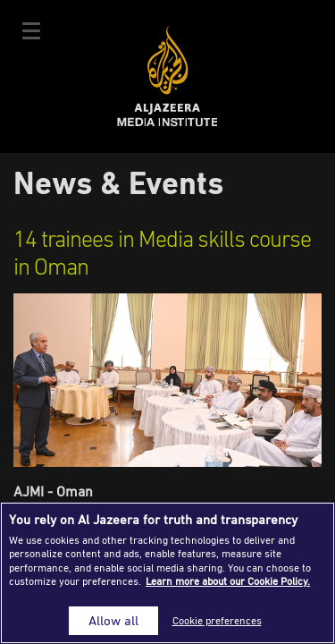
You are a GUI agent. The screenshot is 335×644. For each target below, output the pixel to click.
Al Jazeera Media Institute (167, 76)
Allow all (113, 620)
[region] (167, 573)
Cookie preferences (217, 620)
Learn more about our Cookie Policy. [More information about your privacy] (228, 581)
